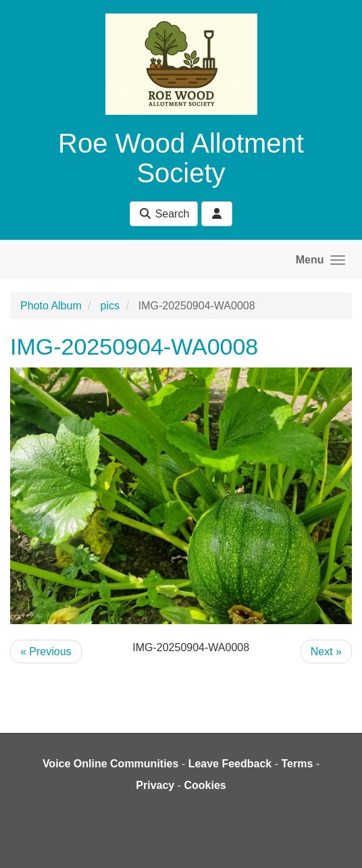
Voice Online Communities (111, 764)
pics (110, 306)
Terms (297, 764)
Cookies (205, 785)
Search (164, 214)
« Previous (46, 652)
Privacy (155, 785)
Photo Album (51, 306)
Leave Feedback (230, 764)
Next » (326, 652)
